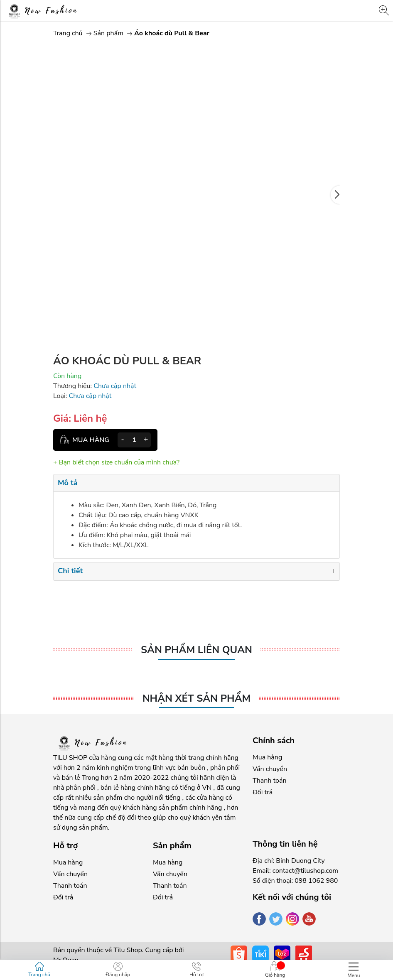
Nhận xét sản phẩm (197, 699)
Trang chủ (68, 33)
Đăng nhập (118, 970)
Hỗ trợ (196, 970)
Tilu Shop (128, 950)
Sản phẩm (109, 33)
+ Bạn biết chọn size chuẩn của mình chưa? (116, 462)
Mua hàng (267, 757)
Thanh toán (269, 781)
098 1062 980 (316, 881)
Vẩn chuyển (270, 769)
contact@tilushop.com (305, 871)
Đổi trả (263, 792)
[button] (335, 195)
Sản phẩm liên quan (196, 650)
